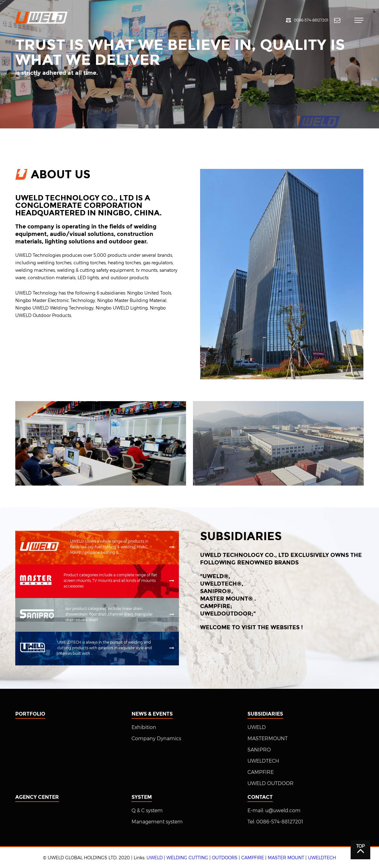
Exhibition (144, 727)
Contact (260, 797)
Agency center (37, 797)
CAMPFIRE (261, 772)
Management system (157, 822)
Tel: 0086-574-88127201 (275, 822)
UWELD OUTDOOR (271, 783)
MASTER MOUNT (286, 858)
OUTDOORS (225, 858)
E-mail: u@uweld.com (274, 810)
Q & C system (147, 810)
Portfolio (30, 714)
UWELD (257, 727)
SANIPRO (259, 750)
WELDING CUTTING (187, 858)
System (142, 797)
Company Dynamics (156, 739)
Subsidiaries (265, 714)
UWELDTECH (263, 761)
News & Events (152, 714)
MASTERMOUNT (268, 739)
